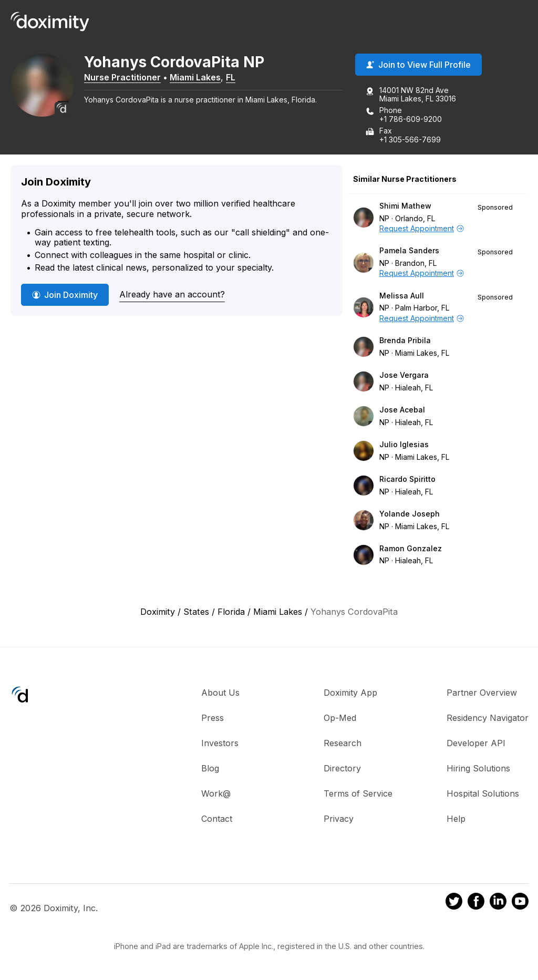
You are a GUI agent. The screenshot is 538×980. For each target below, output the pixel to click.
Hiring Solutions (478, 768)
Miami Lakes (195, 77)
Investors (220, 743)
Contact (217, 819)
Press (213, 718)
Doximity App (350, 693)
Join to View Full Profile (418, 65)
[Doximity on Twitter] (454, 903)
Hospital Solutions (483, 793)
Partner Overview (482, 693)
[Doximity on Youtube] (520, 903)
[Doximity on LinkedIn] (498, 903)
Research (343, 743)
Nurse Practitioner (122, 77)
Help (456, 819)
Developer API (476, 743)
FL (231, 77)
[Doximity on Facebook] (476, 903)
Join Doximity (65, 295)
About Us (220, 693)
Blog (210, 768)
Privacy (339, 819)
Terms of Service (358, 793)
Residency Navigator (488, 718)
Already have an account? (172, 294)
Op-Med (340, 718)
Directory (342, 768)
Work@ (216, 793)
